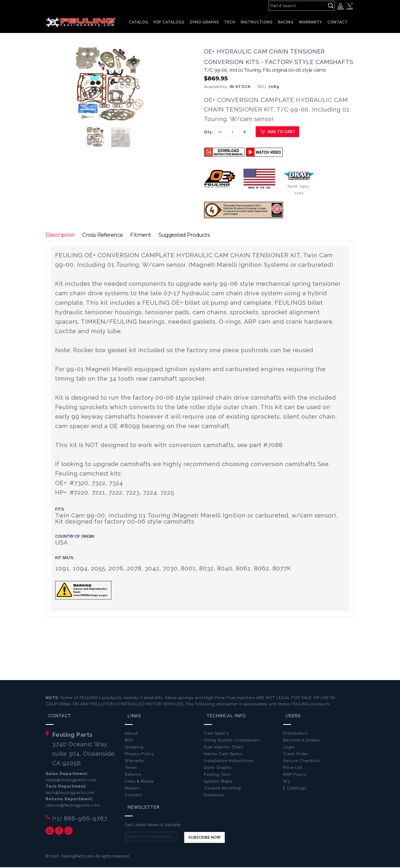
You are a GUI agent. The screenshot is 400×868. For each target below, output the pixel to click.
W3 (287, 782)
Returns (133, 775)
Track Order (296, 755)
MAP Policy (295, 775)
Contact (133, 796)
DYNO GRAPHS (204, 22)
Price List (293, 769)
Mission (132, 789)
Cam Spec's (216, 734)
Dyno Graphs (218, 769)
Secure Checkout (301, 762)
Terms (131, 769)
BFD (129, 741)
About (131, 734)
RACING (286, 22)
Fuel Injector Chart (224, 748)
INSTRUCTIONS (257, 22)
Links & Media (139, 782)
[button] (165, 51)
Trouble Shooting (222, 789)
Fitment (143, 236)
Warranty (134, 762)
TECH (230, 22)
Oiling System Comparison (232, 741)
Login (289, 748)
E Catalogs (295, 789)
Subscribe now (204, 838)
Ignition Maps (218, 782)
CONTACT (338, 22)
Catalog (139, 22)
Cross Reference (104, 236)
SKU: (262, 87)
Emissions (214, 796)
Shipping (134, 748)
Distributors (295, 734)
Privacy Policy (140, 755)
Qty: (209, 133)
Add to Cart (277, 132)
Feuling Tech (217, 775)
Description (60, 236)
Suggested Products (188, 236)
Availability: (216, 87)
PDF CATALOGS (169, 22)
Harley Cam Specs (223, 755)
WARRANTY (311, 22)
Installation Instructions (229, 762)
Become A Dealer (302, 741)
